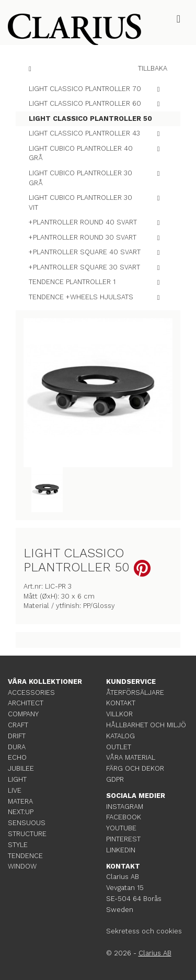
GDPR (115, 779)
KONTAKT (121, 703)
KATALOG (120, 736)
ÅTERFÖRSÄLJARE (135, 692)
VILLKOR (119, 714)
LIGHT (17, 779)
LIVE (15, 790)
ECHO (17, 757)
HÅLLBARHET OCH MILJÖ (146, 725)
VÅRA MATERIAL (131, 757)
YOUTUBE (121, 828)
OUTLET (119, 747)
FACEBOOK (124, 817)
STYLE (18, 845)
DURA (17, 747)
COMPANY (23, 714)
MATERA (20, 801)
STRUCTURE (27, 834)
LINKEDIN (121, 850)
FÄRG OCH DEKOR (135, 768)
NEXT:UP (21, 812)
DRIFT (17, 736)
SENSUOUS (27, 823)
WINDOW (22, 866)
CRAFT (18, 725)
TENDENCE (25, 856)
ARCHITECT (26, 703)
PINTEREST (123, 839)
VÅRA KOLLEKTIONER (45, 682)
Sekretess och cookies (144, 931)
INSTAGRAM (125, 807)
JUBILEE (21, 768)
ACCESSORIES (31, 692)
